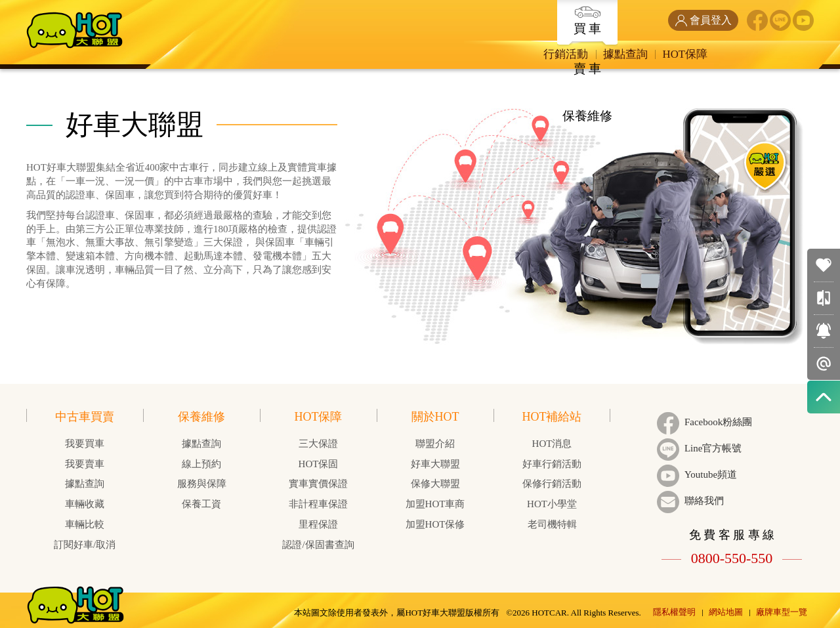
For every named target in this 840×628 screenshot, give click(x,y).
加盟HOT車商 (435, 504)
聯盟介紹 (435, 444)
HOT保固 (319, 464)
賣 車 (538, 14)
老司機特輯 (552, 524)
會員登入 (703, 20)
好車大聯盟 (435, 464)
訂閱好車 (824, 331)
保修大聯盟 (435, 484)
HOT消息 (552, 444)
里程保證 (318, 524)
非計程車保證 (318, 504)
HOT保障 (599, 55)
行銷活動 (471, 55)
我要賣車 (85, 464)
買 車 (470, 20)
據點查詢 (535, 55)
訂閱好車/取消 (85, 545)
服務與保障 (202, 484)
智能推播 (824, 364)
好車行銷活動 (552, 464)
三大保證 (318, 444)
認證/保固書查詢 (318, 545)
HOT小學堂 (552, 504)
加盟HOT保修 (435, 524)
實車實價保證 (318, 484)
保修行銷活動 (552, 484)
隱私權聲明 (674, 607)
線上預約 (201, 464)
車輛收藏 (85, 504)
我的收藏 (824, 265)
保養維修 (607, 14)
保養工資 (201, 504)
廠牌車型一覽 (782, 607)
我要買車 (85, 444)
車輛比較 (824, 298)
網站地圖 (726, 607)
